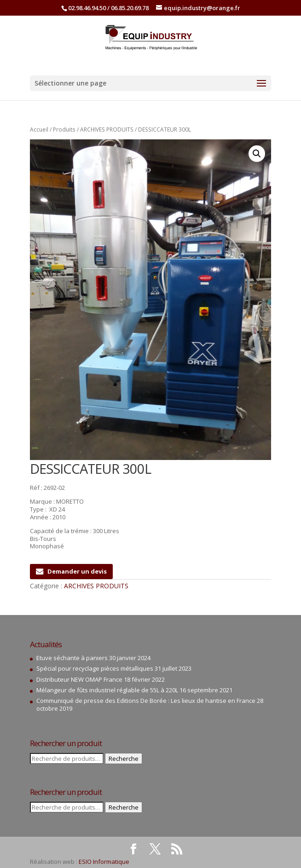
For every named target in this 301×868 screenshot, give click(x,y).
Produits (64, 129)
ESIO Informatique (104, 862)
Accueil (39, 129)
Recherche (124, 759)
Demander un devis (71, 571)
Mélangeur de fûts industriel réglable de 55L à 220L (107, 690)
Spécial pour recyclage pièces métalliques (95, 668)
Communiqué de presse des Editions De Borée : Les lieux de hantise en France (146, 701)
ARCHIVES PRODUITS (107, 129)
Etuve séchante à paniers (72, 658)
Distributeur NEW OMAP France (79, 679)
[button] (257, 154)
